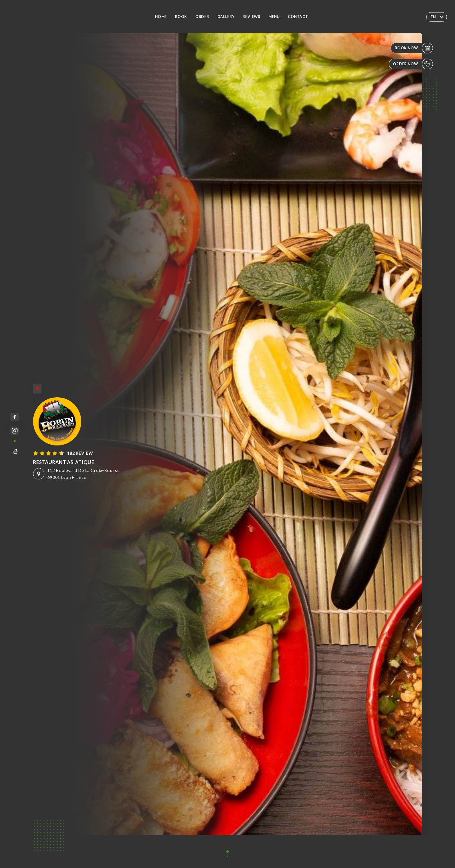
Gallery (226, 17)
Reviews (251, 17)
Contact (298, 17)
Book (181, 17)
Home (161, 17)
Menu (274, 17)
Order (202, 17)
